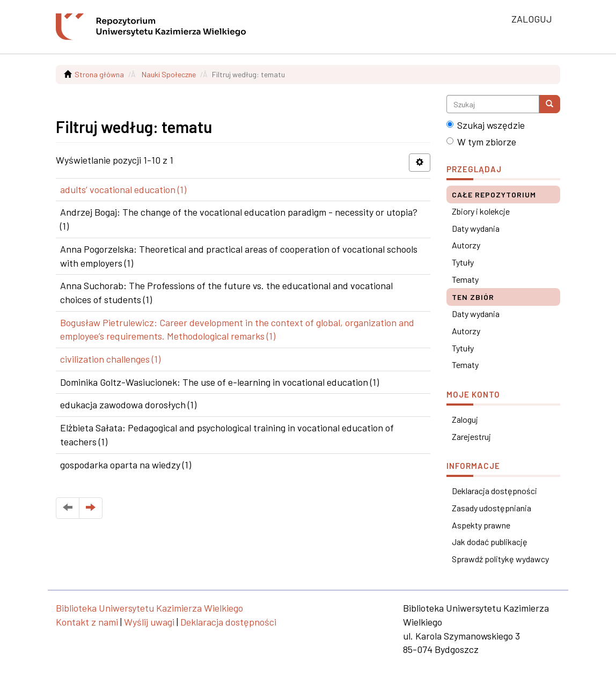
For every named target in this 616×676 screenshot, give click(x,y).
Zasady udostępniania (492, 508)
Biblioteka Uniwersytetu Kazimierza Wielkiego (149, 608)
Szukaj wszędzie (486, 125)
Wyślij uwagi (149, 622)
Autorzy (466, 245)
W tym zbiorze (481, 142)
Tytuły (463, 262)
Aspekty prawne (481, 525)
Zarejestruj (471, 436)
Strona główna (99, 74)
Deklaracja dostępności (494, 491)
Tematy (465, 279)
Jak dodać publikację (490, 542)
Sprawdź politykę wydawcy (500, 559)
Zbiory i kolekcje (481, 211)
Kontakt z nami (87, 622)
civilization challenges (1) (110, 359)
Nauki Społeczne (169, 74)
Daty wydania (476, 228)
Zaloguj (465, 419)
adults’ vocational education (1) (123, 189)
